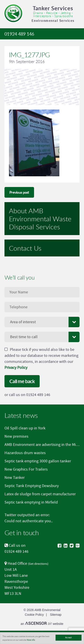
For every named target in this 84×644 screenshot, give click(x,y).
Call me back (22, 381)
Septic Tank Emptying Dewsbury (32, 486)
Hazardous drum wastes (25, 453)
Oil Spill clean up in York (25, 428)
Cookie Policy (34, 615)
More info (31, 640)
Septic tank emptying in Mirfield (31, 502)
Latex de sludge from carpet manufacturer (40, 494)
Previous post (19, 192)
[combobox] (42, 322)
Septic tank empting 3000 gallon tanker (38, 461)
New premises (16, 436)
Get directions (38, 564)
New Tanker (15, 478)
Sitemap (56, 615)
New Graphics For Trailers (26, 469)
